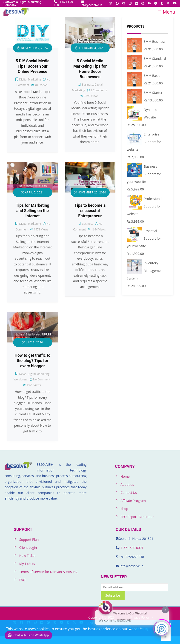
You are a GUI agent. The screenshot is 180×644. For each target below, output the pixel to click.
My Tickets (27, 564)
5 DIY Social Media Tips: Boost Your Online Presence (33, 66)
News (23, 374)
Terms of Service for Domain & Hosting (48, 572)
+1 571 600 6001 (63, 3)
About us (127, 484)
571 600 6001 (133, 548)
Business (87, 85)
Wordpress (21, 379)
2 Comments (99, 90)
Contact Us (129, 493)
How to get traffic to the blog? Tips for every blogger (33, 361)
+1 (121, 548)
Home (125, 476)
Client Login (28, 548)
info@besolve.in (91, 3)
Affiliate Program (133, 501)
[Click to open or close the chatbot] (162, 627)
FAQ (22, 580)
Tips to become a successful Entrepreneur (90, 211)
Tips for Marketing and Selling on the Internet (33, 211)
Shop (124, 509)
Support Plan (29, 539)
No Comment (42, 379)
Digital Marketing (30, 79)
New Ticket (27, 556)
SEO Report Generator (137, 517)
